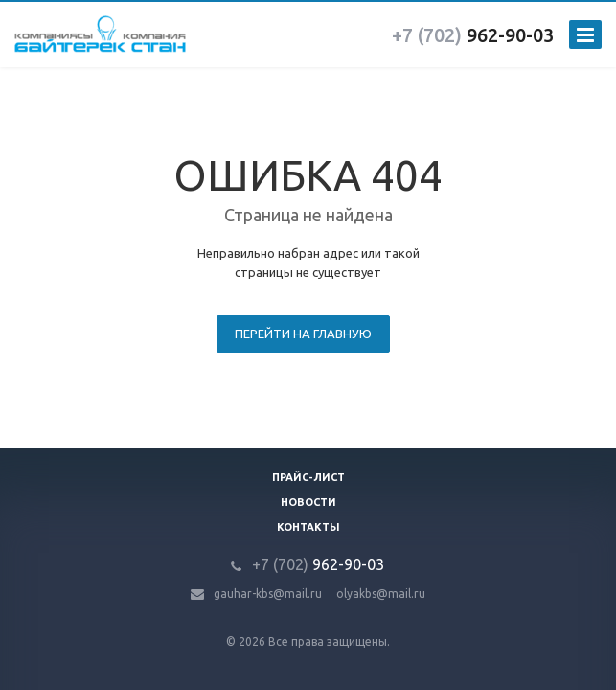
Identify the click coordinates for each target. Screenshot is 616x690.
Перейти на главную (303, 333)
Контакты (308, 527)
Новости (308, 502)
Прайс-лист (308, 477)
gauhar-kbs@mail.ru (268, 594)
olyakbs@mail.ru (381, 594)
